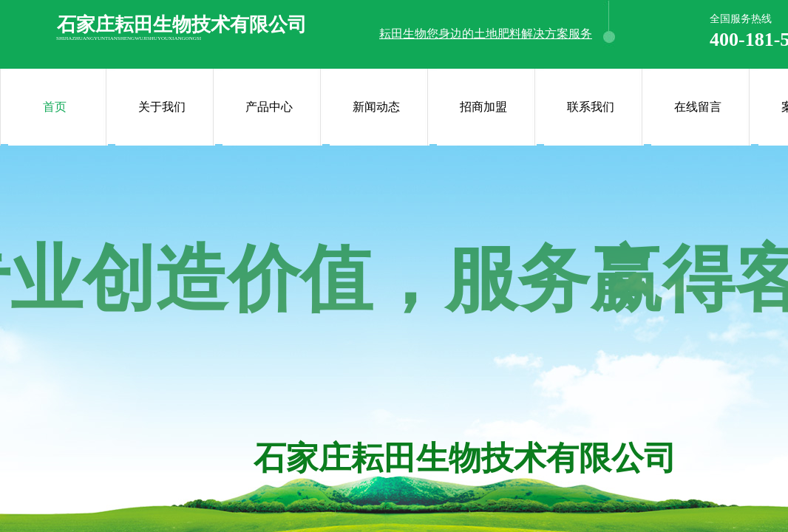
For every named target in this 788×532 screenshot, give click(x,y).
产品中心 (269, 107)
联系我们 (591, 107)
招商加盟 (483, 107)
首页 (55, 107)
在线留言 (698, 107)
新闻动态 (376, 107)
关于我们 (162, 107)
